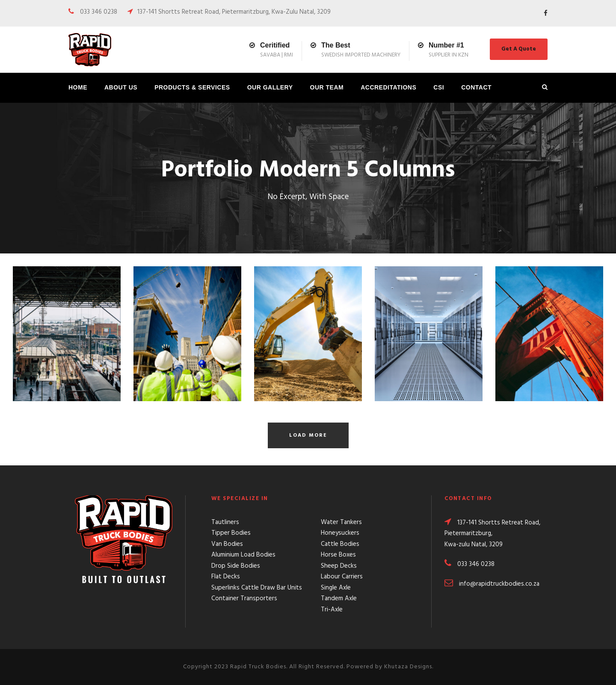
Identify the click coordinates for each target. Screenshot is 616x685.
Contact (476, 87)
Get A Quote (519, 49)
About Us (121, 87)
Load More (308, 435)
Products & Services (192, 87)
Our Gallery (270, 87)
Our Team (327, 87)
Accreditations (388, 87)
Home (78, 87)
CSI (439, 87)
